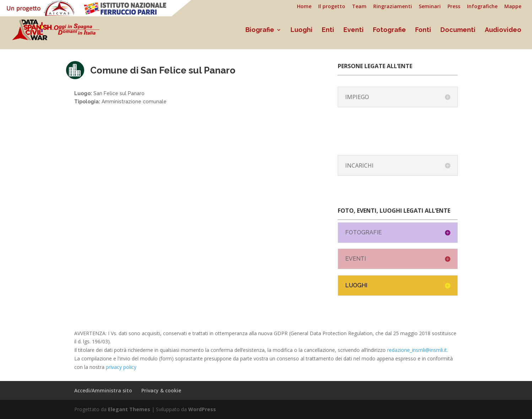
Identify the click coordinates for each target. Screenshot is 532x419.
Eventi (354, 30)
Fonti (423, 30)
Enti (328, 30)
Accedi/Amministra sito (103, 390)
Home (304, 7)
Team (359, 7)
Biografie (260, 30)
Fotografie (389, 30)
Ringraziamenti (393, 7)
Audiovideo (503, 30)
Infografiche (482, 7)
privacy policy (121, 367)
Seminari (430, 7)
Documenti (458, 30)
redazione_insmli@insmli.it (417, 350)
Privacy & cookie (161, 390)
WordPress (202, 409)
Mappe (513, 7)
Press (454, 7)
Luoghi (302, 30)
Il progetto (332, 7)
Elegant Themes (129, 409)
